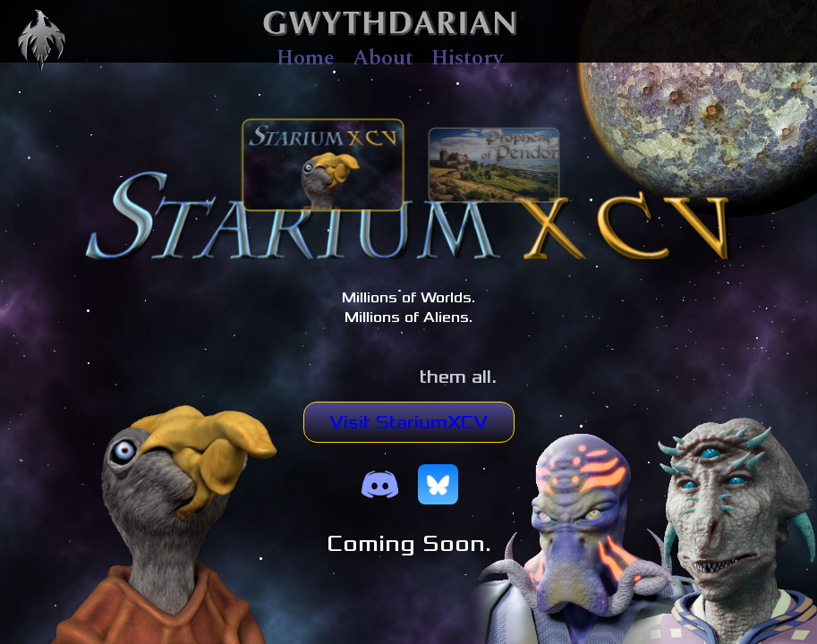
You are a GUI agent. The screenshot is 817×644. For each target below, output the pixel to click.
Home (306, 58)
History (467, 58)
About (383, 58)
